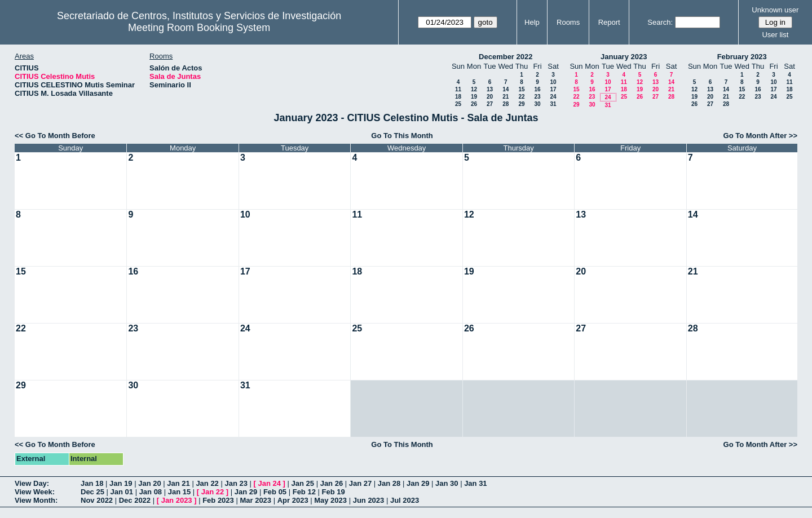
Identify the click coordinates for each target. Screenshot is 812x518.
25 (458, 104)
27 (490, 104)
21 (506, 97)
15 (521, 89)
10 (553, 82)
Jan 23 (236, 483)
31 (553, 104)
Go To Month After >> (760, 136)
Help (532, 22)
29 (521, 104)
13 (490, 89)
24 (553, 97)
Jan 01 (122, 492)
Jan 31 (475, 483)
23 (537, 97)
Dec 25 (92, 492)
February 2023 (742, 57)
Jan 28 (389, 483)
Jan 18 (92, 483)
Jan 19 (121, 483)
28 (506, 104)
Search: (660, 22)
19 (474, 97)
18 (458, 97)
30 (537, 104)
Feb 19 (334, 492)
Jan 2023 (177, 500)
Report (609, 22)
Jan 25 (303, 483)
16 (537, 89)
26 (474, 104)
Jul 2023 (405, 500)
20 (490, 97)
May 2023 (330, 500)
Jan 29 (418, 483)
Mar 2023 (255, 500)
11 (458, 89)
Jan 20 (149, 483)
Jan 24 (270, 483)
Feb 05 (275, 492)
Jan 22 (207, 483)
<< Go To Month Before (55, 136)
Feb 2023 (218, 500)
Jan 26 (332, 483)
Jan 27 (360, 483)
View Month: (36, 500)
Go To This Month (402, 136)
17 (553, 89)
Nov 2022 (97, 500)
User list (775, 35)
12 (474, 89)
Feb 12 (304, 492)
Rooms (568, 22)
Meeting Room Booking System (199, 28)
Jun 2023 (369, 500)
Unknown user (775, 10)
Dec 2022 (135, 500)
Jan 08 (151, 492)
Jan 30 (447, 483)
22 (521, 97)
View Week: (35, 492)
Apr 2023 (293, 500)
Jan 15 (179, 492)
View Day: (32, 483)
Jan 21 (178, 483)
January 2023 (624, 57)
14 (506, 89)
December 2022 (506, 57)
